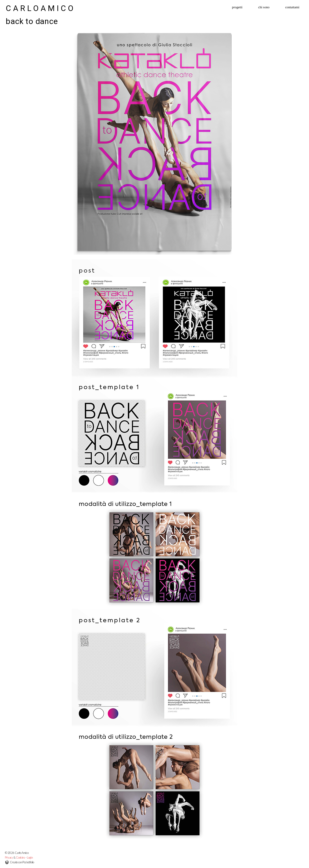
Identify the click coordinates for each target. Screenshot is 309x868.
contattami (292, 7)
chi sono (264, 7)
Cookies (21, 857)
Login (30, 857)
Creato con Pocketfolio (20, 862)
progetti (237, 7)
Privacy (9, 857)
